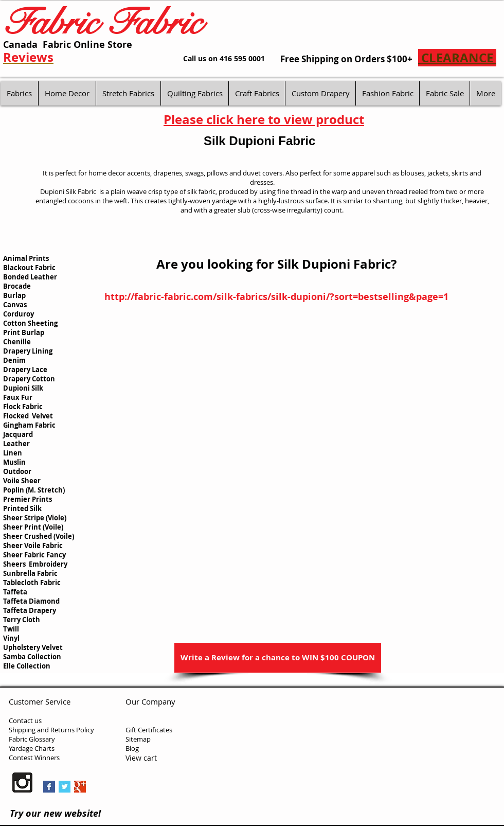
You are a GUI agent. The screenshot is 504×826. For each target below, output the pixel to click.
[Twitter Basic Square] (65, 787)
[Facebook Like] (161, 785)
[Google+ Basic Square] (80, 787)
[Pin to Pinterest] (106, 787)
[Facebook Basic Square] (49, 787)
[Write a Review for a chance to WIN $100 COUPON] (278, 658)
